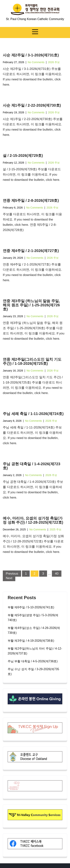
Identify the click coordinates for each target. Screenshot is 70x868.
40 (57, 574)
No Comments (36, 62)
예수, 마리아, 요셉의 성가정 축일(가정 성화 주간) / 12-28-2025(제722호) (33, 520)
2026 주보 (54, 62)
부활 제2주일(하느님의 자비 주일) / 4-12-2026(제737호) (35, 651)
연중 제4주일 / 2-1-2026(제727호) (31, 251)
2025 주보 (56, 529)
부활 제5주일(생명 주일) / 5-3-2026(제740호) (33, 618)
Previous (12, 574)
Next (9, 578)
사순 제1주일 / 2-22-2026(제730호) (32, 105)
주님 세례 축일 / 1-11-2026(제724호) (33, 414)
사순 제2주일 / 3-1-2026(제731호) (31, 55)
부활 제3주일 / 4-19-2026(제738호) (31, 641)
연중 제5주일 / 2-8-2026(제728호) (31, 200)
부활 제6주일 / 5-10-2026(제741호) (31, 607)
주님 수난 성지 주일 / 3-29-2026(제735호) (33, 672)
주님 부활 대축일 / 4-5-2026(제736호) (33, 661)
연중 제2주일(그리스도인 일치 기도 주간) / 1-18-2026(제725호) (32, 361)
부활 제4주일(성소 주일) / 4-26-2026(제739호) (34, 630)
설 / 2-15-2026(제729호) (23, 156)
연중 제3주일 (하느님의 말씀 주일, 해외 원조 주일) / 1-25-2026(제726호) (31, 305)
